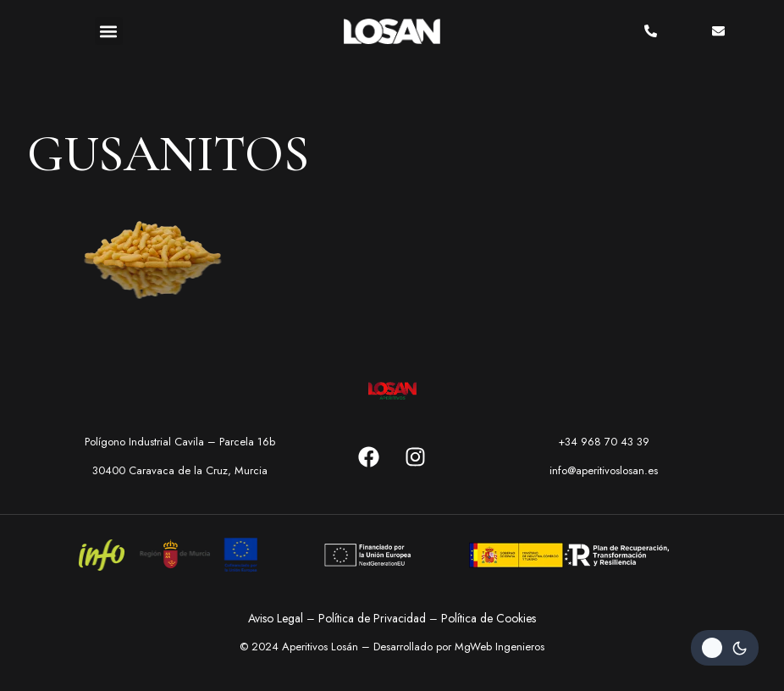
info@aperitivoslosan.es (604, 470)
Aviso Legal (276, 618)
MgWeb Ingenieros (500, 647)
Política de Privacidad (372, 618)
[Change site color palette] (725, 648)
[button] (109, 31)
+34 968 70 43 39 (604, 442)
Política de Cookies (489, 618)
